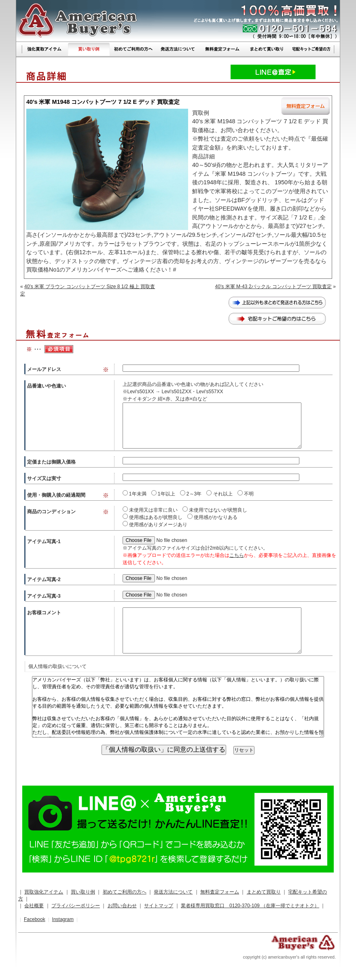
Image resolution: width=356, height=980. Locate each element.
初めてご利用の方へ (125, 892)
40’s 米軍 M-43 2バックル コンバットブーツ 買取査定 (273, 287)
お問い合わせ (122, 906)
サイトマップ (159, 906)
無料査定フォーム (220, 892)
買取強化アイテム (44, 892)
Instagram (63, 919)
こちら (237, 555)
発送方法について (173, 892)
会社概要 (34, 906)
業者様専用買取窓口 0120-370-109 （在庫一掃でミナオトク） (250, 906)
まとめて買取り (264, 892)
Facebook (35, 919)
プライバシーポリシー (76, 906)
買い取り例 (83, 892)
